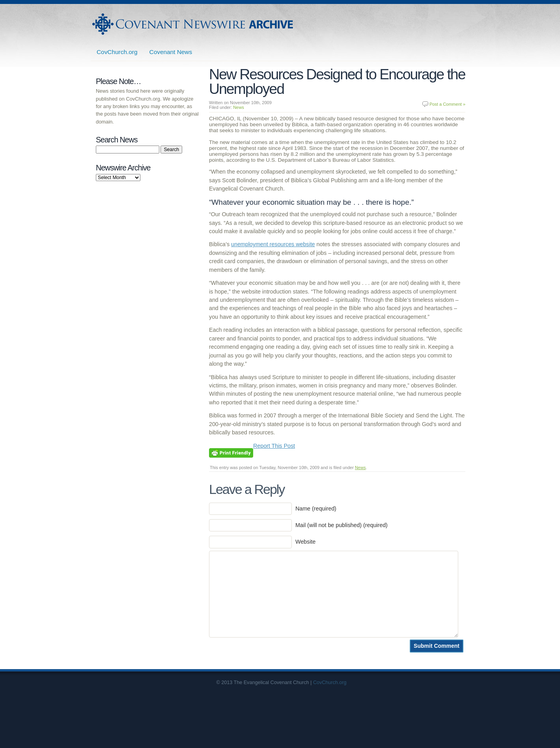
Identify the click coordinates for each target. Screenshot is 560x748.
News (239, 107)
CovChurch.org (117, 52)
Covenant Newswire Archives (194, 24)
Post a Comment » (447, 104)
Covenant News (171, 52)
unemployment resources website (273, 244)
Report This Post (274, 446)
